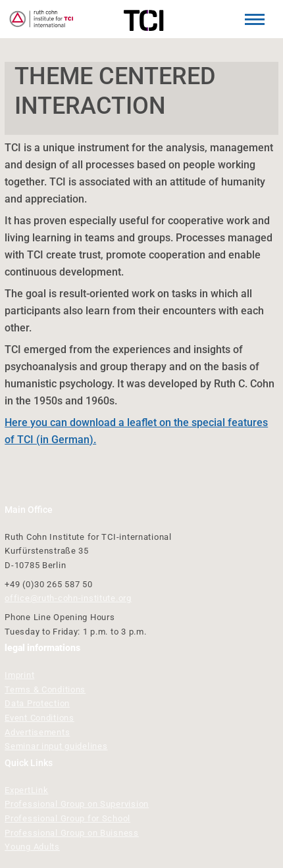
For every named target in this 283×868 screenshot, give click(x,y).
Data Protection (37, 703)
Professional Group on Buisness (72, 833)
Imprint (19, 675)
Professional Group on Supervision (77, 804)
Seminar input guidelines (56, 746)
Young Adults (32, 847)
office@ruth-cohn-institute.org (68, 598)
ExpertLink (26, 790)
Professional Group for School (67, 818)
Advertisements (37, 732)
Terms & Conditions (45, 689)
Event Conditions (39, 718)
